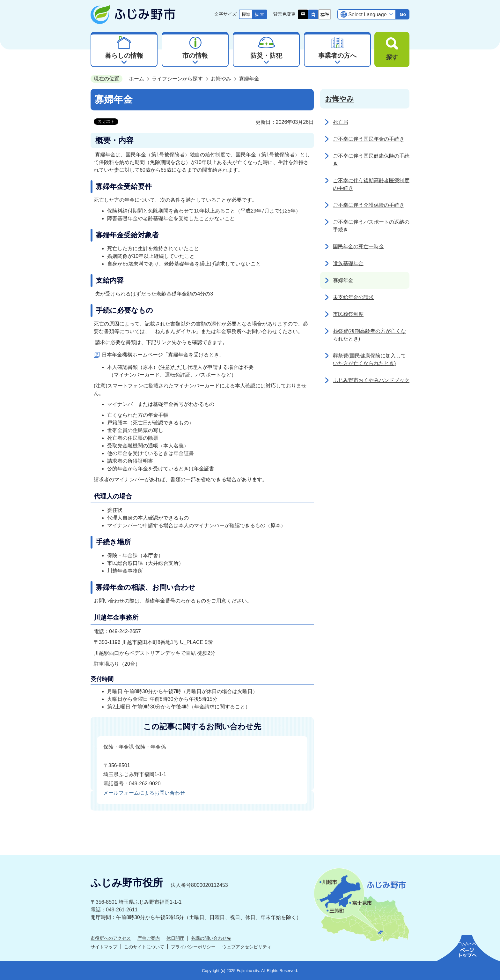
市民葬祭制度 (348, 314)
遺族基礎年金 (348, 263)
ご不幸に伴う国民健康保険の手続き (371, 160)
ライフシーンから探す (177, 79)
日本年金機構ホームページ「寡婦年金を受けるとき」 (163, 355)
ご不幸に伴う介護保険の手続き (369, 205)
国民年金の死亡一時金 (358, 247)
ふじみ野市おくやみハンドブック (371, 380)
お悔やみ (221, 79)
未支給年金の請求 (353, 297)
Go (403, 14)
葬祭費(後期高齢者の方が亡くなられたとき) (369, 335)
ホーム (136, 79)
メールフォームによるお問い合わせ (144, 793)
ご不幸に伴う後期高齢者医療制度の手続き (371, 184)
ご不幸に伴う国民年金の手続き (369, 139)
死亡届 (341, 122)
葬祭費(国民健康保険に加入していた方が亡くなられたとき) (369, 359)
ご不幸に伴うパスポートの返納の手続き (371, 226)
